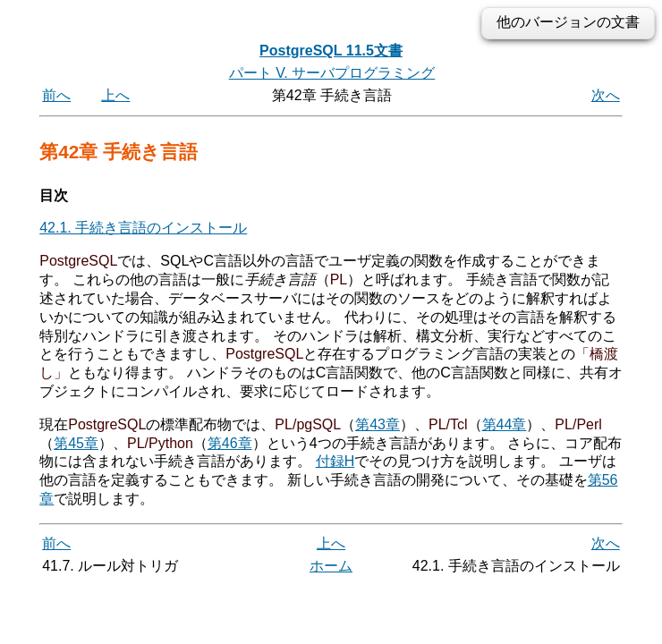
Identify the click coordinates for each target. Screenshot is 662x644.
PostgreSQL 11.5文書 (331, 51)
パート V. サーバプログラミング (332, 73)
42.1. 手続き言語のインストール (143, 228)
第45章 (76, 443)
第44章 (505, 424)
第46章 (230, 443)
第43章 (378, 424)
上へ (115, 95)
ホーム (331, 566)
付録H (335, 461)
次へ (606, 95)
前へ (56, 95)
